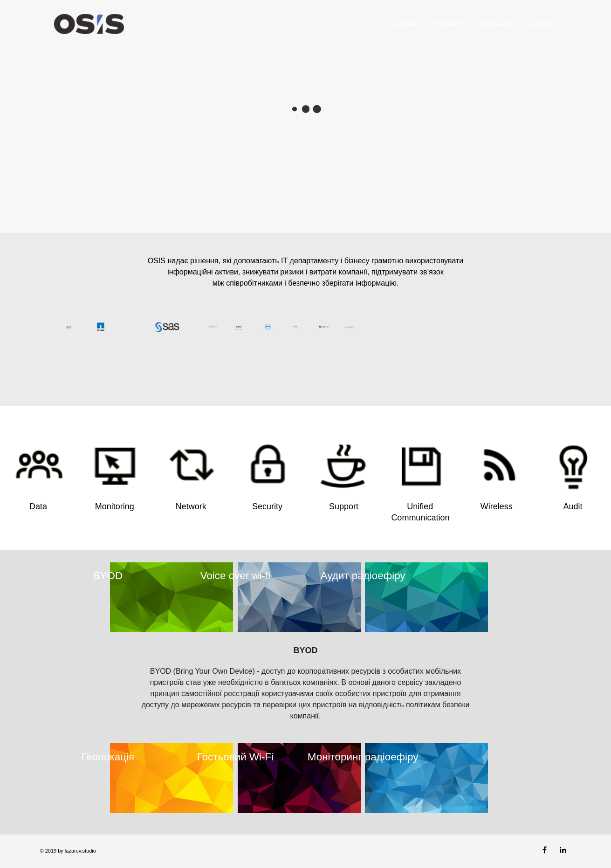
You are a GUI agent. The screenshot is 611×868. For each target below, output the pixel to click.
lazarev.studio (80, 851)
